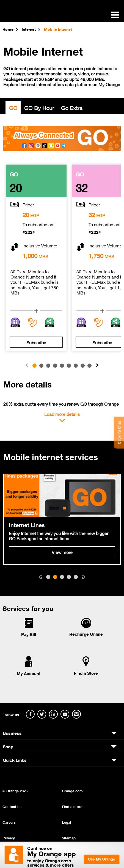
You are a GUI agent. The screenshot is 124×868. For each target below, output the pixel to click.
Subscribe (36, 342)
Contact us (12, 806)
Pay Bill (29, 634)
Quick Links (15, 760)
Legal (66, 822)
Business (12, 733)
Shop (8, 746)
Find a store (72, 806)
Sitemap (69, 838)
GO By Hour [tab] (39, 107)
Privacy (9, 838)
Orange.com (72, 791)
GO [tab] (13, 107)
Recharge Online (86, 634)
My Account (29, 673)
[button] (97, 365)
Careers (9, 822)
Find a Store (86, 673)
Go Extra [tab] (72, 107)
